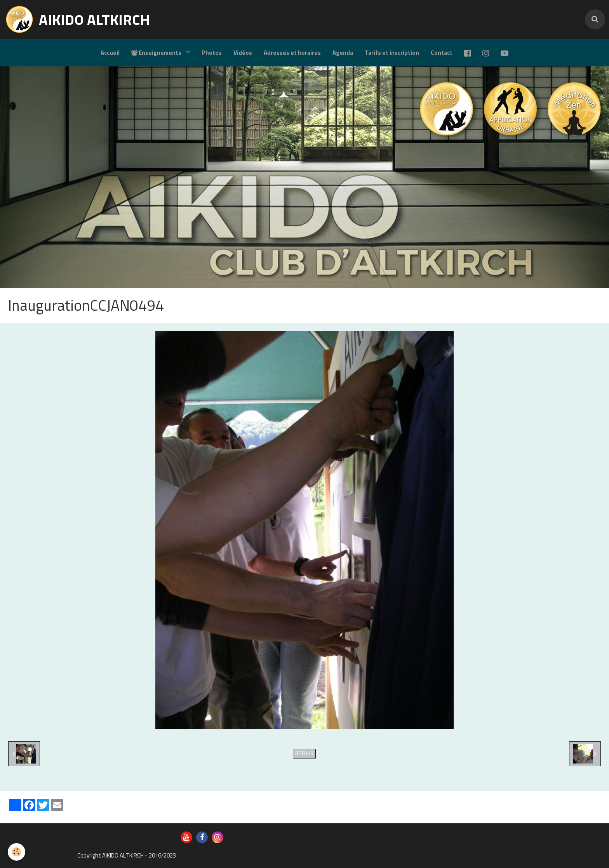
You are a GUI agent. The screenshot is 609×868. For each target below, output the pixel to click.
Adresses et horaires (292, 53)
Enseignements (157, 53)
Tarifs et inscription (392, 53)
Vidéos (243, 53)
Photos (212, 53)
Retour (304, 754)
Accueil (110, 53)
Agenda (343, 53)
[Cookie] (17, 852)
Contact (442, 53)
